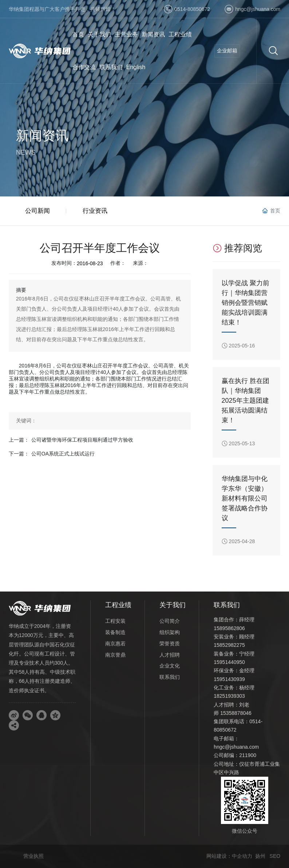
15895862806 (229, 628)
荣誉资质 (170, 644)
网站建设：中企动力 (229, 856)
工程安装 (115, 621)
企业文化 (170, 666)
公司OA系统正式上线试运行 (63, 454)
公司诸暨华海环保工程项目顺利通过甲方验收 (82, 440)
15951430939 (229, 679)
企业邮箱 (227, 51)
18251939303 (229, 696)
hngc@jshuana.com (258, 9)
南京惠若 (115, 644)
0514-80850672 (192, 9)
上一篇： (19, 440)
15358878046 (236, 713)
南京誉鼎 (115, 655)
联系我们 (170, 677)
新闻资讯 (42, 136)
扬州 (260, 856)
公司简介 (170, 621)
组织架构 (170, 632)
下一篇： (19, 454)
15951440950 (229, 662)
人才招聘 (170, 655)
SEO (275, 856)
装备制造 (115, 632)
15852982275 (229, 645)
